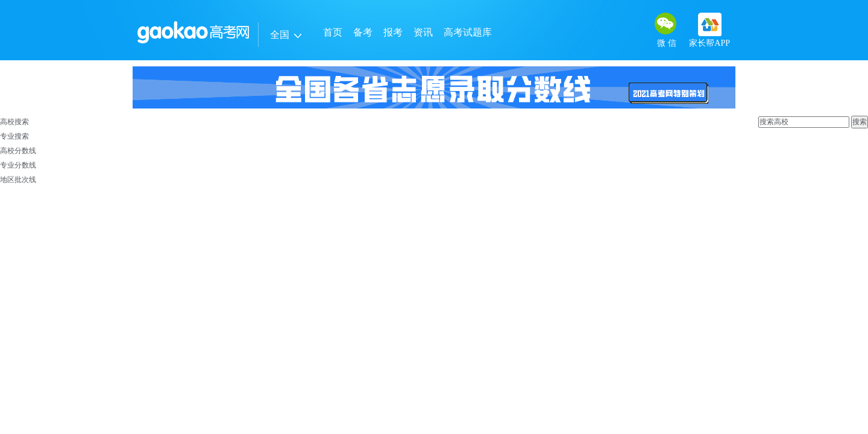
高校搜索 (14, 122)
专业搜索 (14, 136)
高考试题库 (468, 32)
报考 (393, 32)
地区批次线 (18, 180)
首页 (333, 32)
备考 (363, 32)
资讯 (423, 32)
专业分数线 (18, 165)
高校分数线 (18, 151)
